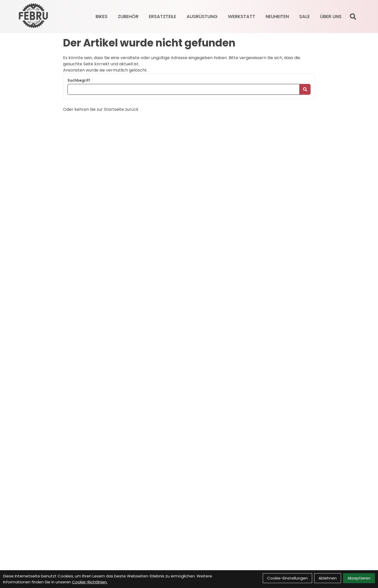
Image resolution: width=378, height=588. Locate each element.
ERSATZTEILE (163, 16)
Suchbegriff (79, 80)
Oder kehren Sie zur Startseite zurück (101, 109)
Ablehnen (328, 578)
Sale (304, 16)
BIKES (102, 16)
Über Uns (331, 16)
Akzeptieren (359, 578)
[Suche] (353, 17)
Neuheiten (277, 16)
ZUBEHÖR (128, 16)
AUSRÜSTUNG (202, 16)
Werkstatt (242, 16)
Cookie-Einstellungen (287, 578)
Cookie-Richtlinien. (90, 582)
